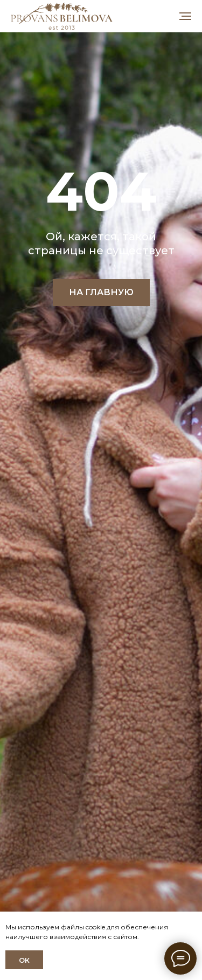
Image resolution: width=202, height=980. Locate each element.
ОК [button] (24, 960)
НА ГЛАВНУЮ (101, 292)
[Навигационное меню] (185, 16)
